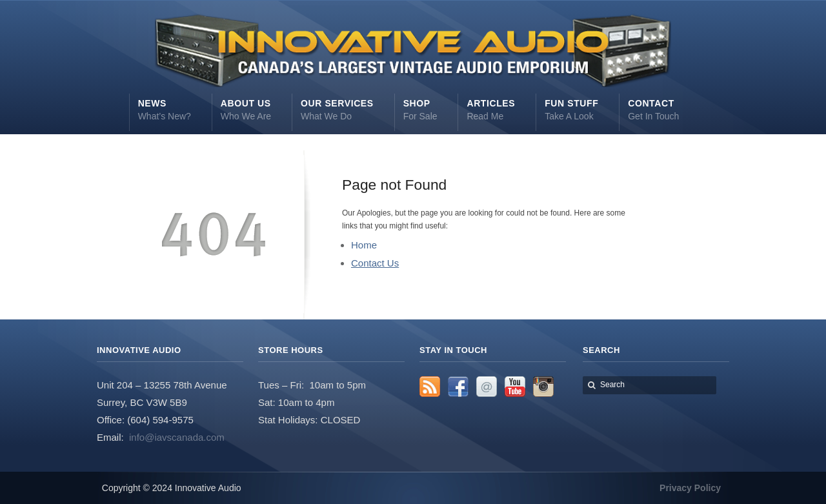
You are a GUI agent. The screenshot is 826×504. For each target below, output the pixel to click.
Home (364, 245)
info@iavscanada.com (177, 437)
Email (487, 387)
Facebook (458, 387)
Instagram (543, 387)
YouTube (515, 387)
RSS (430, 387)
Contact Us (375, 263)
